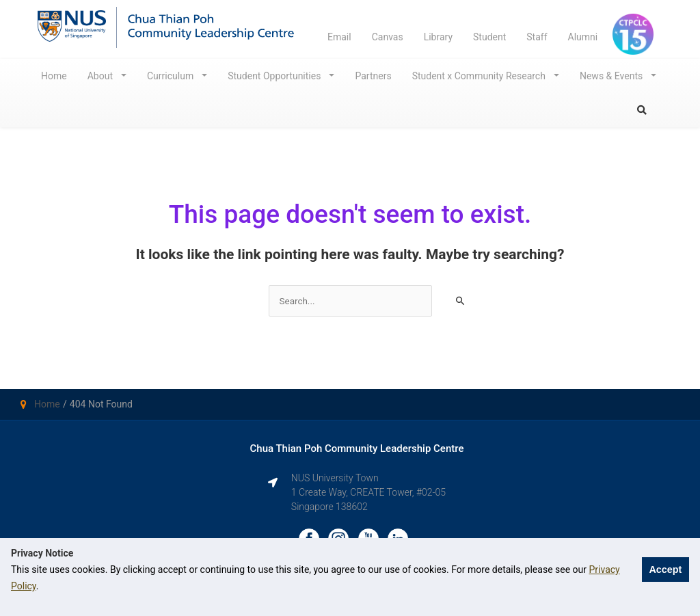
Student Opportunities (275, 76)
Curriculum (172, 76)
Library (438, 37)
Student (489, 37)
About (102, 76)
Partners (373, 76)
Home (54, 76)
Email (339, 37)
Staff (537, 37)
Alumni (583, 37)
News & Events (612, 76)
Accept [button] (665, 570)
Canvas (388, 37)
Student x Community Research (480, 76)
